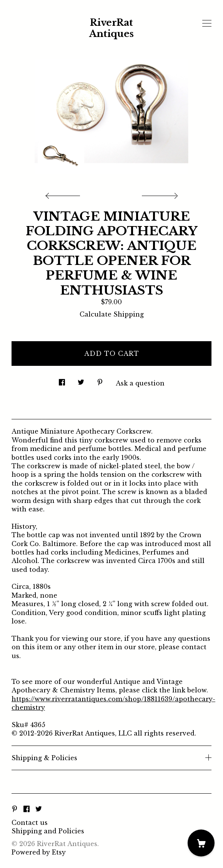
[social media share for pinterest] (100, 380)
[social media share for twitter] (81, 380)
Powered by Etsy (39, 852)
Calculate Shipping (112, 314)
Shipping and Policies (48, 831)
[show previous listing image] (65, 194)
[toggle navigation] (207, 23)
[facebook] (27, 809)
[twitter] (39, 809)
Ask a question (140, 383)
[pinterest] (15, 809)
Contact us (30, 823)
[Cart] (201, 843)
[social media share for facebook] (62, 380)
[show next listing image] (159, 194)
